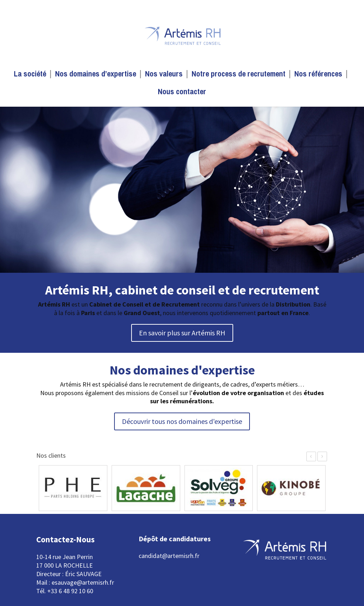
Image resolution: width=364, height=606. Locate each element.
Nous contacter (182, 93)
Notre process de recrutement (239, 75)
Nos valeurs (164, 75)
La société (30, 75)
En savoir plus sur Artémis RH (182, 333)
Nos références (318, 75)
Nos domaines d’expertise (96, 75)
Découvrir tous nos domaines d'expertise (182, 421)
